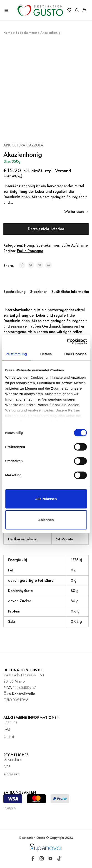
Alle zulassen (46, 499)
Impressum (11, 774)
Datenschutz (12, 760)
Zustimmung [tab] (16, 354)
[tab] (16, 292)
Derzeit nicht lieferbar (46, 229)
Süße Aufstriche (75, 245)
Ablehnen (46, 520)
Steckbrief (39, 292)
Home (8, 33)
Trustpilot (10, 808)
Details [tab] (46, 354)
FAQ (7, 729)
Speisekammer (26, 33)
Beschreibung (15, 292)
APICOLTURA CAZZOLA (23, 145)
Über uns (10, 722)
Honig (29, 245)
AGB (7, 767)
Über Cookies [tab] (75, 354)
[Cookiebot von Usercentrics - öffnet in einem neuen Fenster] (67, 341)
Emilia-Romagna (30, 251)
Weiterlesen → (76, 212)
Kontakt (9, 737)
